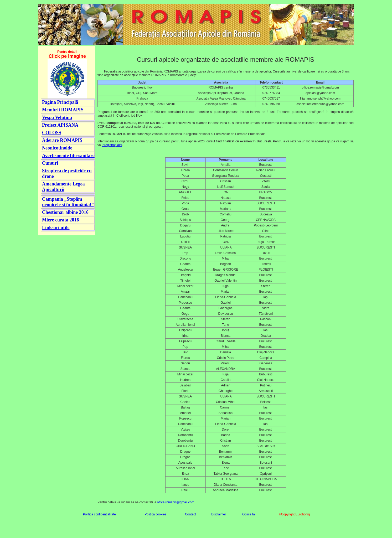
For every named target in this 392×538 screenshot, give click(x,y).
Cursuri (50, 163)
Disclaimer (219, 514)
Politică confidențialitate (99, 514)
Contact (190, 514)
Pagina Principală (60, 102)
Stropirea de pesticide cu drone (67, 174)
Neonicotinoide (57, 148)
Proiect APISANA (60, 125)
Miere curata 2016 (61, 220)
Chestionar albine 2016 (65, 212)
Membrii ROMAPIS (63, 110)
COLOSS (52, 133)
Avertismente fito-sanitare (68, 156)
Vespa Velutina (57, 117)
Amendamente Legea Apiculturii (63, 187)
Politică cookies (156, 514)
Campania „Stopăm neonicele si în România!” (68, 202)
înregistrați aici (112, 145)
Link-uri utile (56, 227)
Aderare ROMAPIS (62, 140)
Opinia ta (249, 514)
